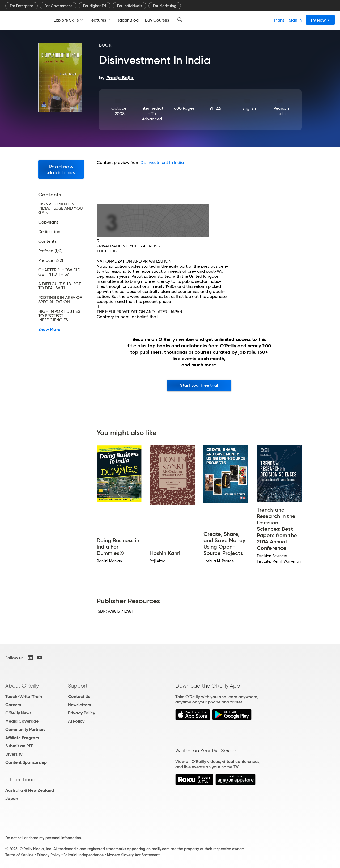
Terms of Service (19, 855)
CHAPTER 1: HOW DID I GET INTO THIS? (60, 272)
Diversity (14, 754)
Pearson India (281, 111)
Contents (47, 241)
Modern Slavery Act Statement (133, 855)
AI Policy (76, 721)
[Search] (180, 20)
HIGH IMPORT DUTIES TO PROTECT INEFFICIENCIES (59, 316)
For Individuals (129, 6)
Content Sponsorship (26, 762)
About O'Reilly (22, 686)
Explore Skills (68, 20)
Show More (49, 330)
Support (78, 686)
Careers (13, 705)
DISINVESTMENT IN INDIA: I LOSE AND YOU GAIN (61, 208)
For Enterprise (22, 6)
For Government (58, 6)
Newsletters (79, 705)
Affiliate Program (22, 738)
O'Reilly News (18, 713)
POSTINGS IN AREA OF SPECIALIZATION (60, 300)
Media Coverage (22, 721)
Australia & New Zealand (30, 790)
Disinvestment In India (162, 163)
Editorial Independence (84, 855)
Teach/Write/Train (24, 696)
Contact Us (79, 696)
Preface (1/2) (50, 251)
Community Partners (25, 729)
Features (100, 20)
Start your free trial (199, 385)
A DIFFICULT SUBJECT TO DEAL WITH (60, 286)
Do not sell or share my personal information (43, 838)
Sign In (295, 20)
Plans (279, 20)
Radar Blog (128, 20)
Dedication (49, 232)
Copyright (48, 222)
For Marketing (165, 6)
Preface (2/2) (51, 260)
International (21, 779)
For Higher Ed (95, 6)
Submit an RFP (19, 746)
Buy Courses (157, 20)
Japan (12, 799)
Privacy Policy (82, 713)
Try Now (320, 20)
